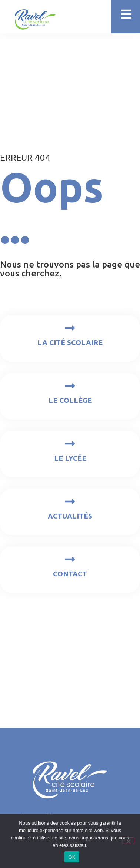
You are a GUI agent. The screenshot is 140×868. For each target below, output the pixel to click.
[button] (126, 14)
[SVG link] (35, 19)
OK (72, 857)
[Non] (128, 841)
